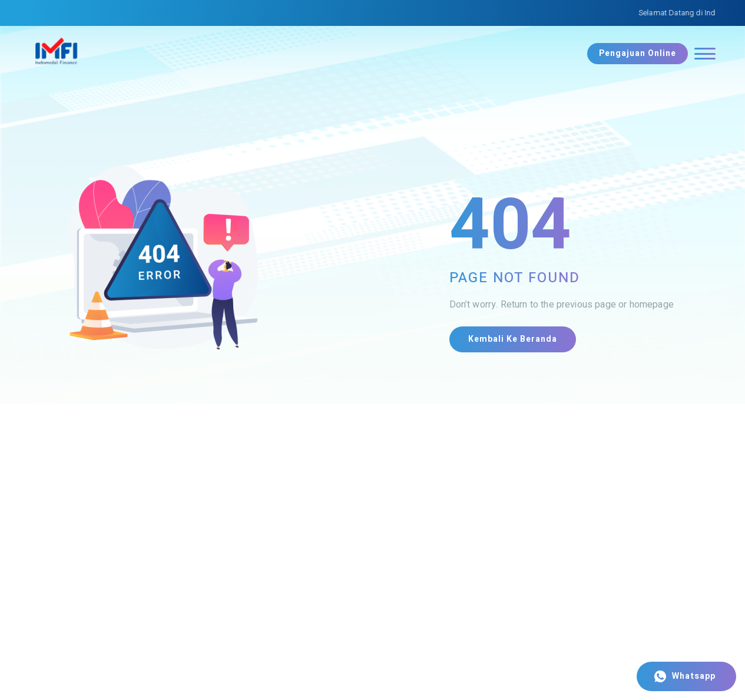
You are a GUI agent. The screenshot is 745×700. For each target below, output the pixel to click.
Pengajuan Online (638, 53)
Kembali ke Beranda (513, 339)
